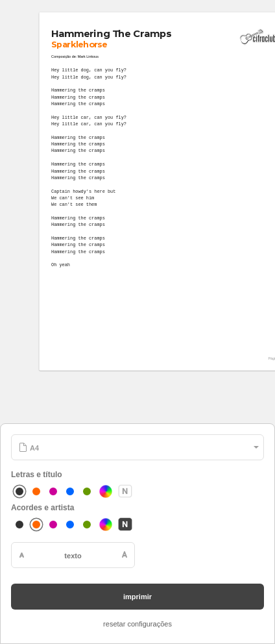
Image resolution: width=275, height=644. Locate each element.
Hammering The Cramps (111, 34)
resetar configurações (137, 624)
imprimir (137, 597)
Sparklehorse (79, 45)
